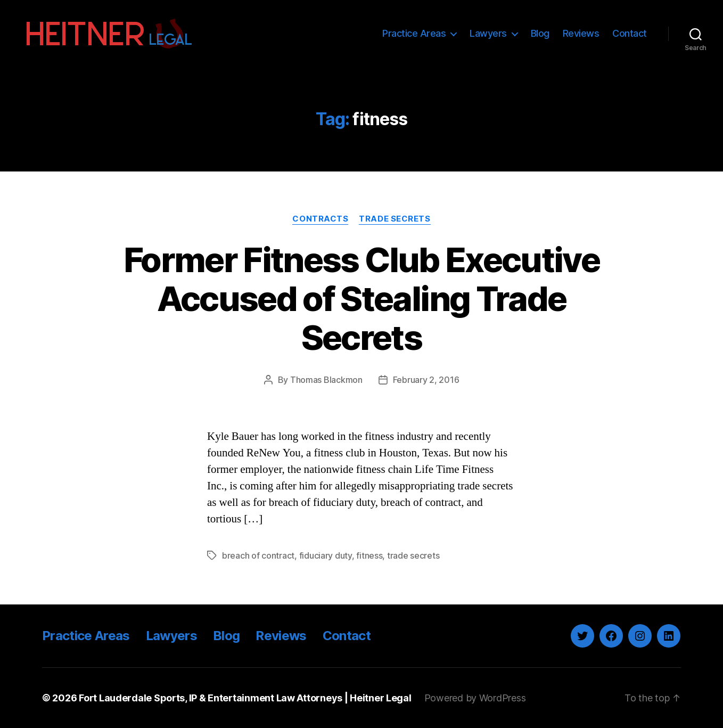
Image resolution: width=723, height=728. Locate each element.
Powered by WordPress (475, 698)
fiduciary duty (326, 555)
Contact (630, 33)
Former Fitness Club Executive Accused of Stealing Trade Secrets (361, 298)
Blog (540, 33)
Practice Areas (414, 33)
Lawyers (488, 33)
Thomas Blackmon (326, 380)
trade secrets (413, 555)
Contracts (320, 219)
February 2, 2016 (426, 380)
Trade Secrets (395, 219)
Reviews (581, 33)
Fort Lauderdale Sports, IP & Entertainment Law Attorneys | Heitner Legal (245, 698)
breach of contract (258, 555)
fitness (369, 555)
